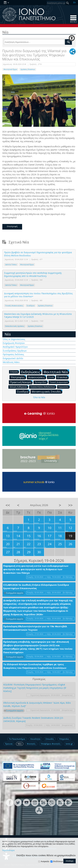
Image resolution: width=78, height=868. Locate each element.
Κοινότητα (35, 739)
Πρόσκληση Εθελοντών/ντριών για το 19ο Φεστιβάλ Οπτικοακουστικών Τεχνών (35, 628)
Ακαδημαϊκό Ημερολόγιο (15, 347)
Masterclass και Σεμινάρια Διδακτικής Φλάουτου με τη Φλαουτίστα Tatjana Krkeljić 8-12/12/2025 (38, 315)
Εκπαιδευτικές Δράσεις (15, 326)
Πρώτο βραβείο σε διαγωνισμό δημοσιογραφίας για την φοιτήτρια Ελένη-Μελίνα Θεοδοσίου (38, 254)
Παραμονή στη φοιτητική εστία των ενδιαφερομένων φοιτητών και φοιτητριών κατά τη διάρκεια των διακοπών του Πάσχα (36, 569)
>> (70, 505)
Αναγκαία (45, 861)
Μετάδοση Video (11, 362)
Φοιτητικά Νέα (56, 372)
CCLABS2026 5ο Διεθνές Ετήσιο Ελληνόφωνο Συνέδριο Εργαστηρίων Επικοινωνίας (36, 587)
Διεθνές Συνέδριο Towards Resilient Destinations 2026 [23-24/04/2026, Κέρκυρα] (33, 719)
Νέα (8, 334)
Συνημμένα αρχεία (15, 593)
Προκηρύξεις (41, 382)
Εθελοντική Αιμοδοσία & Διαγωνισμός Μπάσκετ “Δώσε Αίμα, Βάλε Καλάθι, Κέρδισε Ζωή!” (37, 704)
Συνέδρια (31, 306)
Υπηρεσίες (64, 739)
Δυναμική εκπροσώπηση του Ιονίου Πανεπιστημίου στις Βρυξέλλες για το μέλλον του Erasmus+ (38, 295)
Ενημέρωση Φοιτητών (14, 343)
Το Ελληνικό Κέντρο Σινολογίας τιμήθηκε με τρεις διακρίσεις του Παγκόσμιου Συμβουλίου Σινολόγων (35, 666)
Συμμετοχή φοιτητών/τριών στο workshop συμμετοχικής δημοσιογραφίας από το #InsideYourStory (33, 274)
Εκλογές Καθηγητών (19, 387)
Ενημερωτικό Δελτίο (13, 358)
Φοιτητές (31, 744)
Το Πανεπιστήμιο (17, 739)
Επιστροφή (12, 226)
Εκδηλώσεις (31, 372)
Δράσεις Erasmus (28, 69)
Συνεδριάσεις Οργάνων (15, 351)
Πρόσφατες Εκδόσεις (13, 354)
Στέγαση (15, 372)
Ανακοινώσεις (37, 377)
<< (8, 505)
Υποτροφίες (18, 377)
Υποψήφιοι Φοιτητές (51, 744)
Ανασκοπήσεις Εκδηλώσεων (43, 387)
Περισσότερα (8, 850)
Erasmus (63, 377)
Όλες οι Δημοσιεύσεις (14, 339)
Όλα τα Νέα (39, 397)
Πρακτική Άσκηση (21, 382)
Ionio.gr (69, 744)
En (74, 2)
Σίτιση (52, 377)
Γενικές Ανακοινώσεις (14, 306)
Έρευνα (9, 744)
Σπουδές (50, 739)
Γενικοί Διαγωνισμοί (59, 382)
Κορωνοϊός (64, 387)
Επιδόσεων (58, 861)
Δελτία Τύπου (11, 264)
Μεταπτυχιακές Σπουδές (47, 391)
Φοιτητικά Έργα (10, 69)
